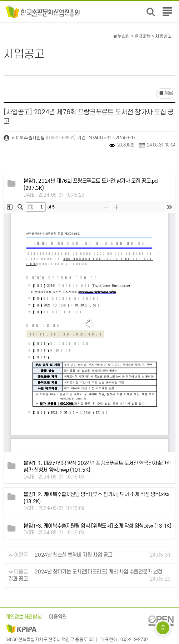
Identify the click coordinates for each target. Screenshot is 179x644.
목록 (166, 93)
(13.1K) (98, 526)
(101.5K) (97, 467)
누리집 (121, 36)
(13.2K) (96, 498)
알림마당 (143, 36)
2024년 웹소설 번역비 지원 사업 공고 (73, 555)
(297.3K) (91, 185)
